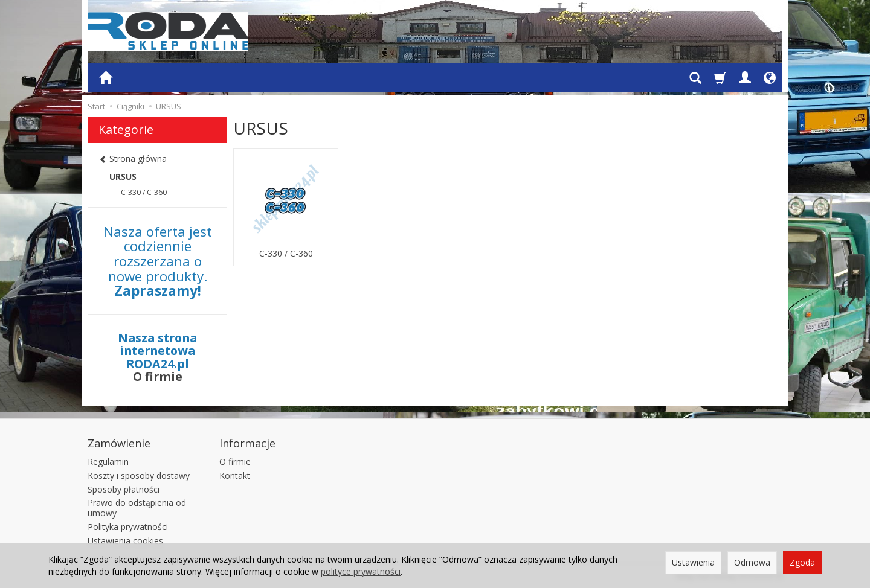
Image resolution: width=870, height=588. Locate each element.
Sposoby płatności (124, 489)
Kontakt (235, 475)
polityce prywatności (361, 571)
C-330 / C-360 (286, 254)
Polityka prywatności (128, 527)
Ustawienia (693, 562)
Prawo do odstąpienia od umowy (137, 508)
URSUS (123, 177)
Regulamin (108, 462)
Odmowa (752, 562)
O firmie (158, 376)
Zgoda (802, 562)
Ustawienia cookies (125, 541)
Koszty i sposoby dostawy (139, 475)
